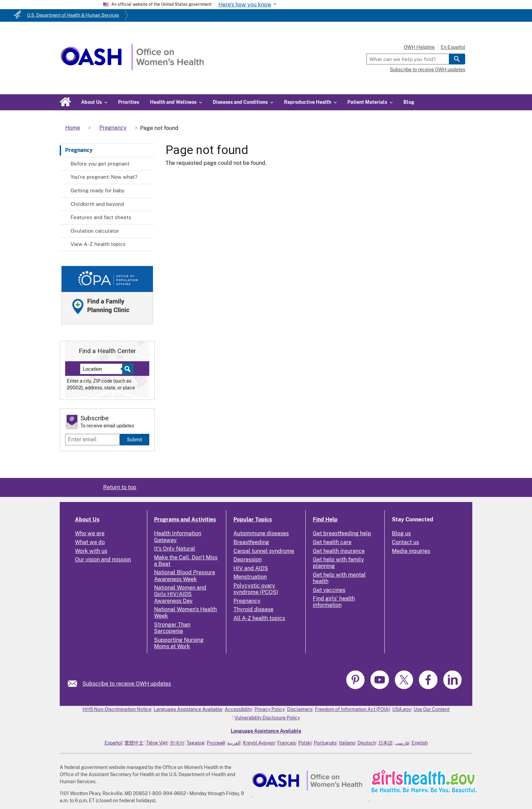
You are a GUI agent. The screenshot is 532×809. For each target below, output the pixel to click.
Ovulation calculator (95, 231)
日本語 (385, 743)
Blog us (401, 533)
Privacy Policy (270, 709)
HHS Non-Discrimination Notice (117, 709)
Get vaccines (329, 590)
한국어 (177, 743)
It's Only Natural (175, 549)
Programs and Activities (185, 519)
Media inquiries (411, 551)
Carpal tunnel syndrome (264, 551)
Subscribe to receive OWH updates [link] (127, 684)
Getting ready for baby (98, 190)
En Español (453, 47)
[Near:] (104, 369)
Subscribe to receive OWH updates (427, 70)
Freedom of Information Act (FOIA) (352, 709)
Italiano (347, 743)
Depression (248, 560)
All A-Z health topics (259, 618)
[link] (75, 684)
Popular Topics (253, 519)
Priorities (129, 102)
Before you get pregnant (100, 164)
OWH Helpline (419, 47)
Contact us (405, 542)
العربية (234, 743)
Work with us (91, 551)
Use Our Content (432, 709)
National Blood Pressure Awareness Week (185, 576)
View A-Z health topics (98, 244)
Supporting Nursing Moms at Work (179, 643)
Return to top (120, 487)
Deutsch (367, 743)
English (420, 743)
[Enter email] (92, 440)
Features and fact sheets (101, 217)
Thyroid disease (253, 609)
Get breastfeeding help (342, 533)
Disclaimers (300, 709)
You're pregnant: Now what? (104, 177)
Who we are (90, 533)
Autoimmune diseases (261, 533)
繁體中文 (134, 743)
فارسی (402, 743)
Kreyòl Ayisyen (259, 743)
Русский (216, 743)
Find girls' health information (334, 602)
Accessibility (238, 709)
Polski (305, 743)
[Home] (132, 68)
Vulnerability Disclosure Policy (267, 718)
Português (325, 743)
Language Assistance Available (188, 709)
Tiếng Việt (157, 743)
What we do (90, 542)
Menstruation (250, 577)
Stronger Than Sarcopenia (172, 628)
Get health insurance (339, 551)
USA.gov (402, 709)
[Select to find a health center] (127, 369)
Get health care (332, 542)
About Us (87, 519)
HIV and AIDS (251, 568)
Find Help (325, 519)
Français (287, 743)
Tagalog (196, 743)
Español (113, 743)
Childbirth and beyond (97, 204)
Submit (135, 439)
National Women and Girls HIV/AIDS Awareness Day (180, 594)
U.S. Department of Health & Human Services (73, 15)
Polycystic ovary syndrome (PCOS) (256, 589)
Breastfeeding (251, 542)
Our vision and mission (103, 560)
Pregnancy (79, 150)
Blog (409, 102)
